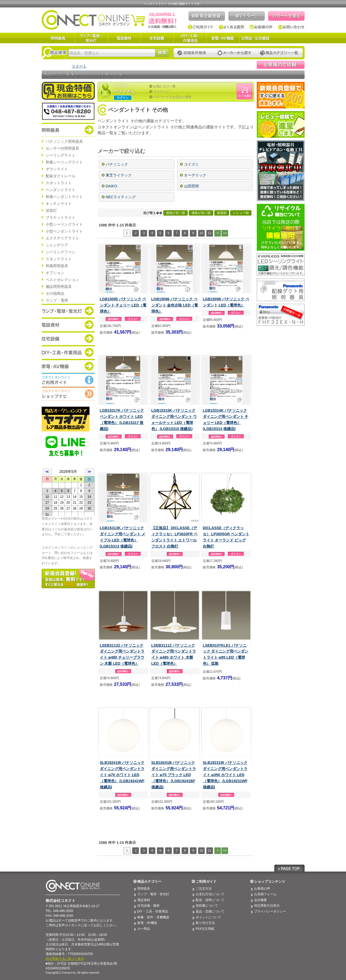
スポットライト (59, 183)
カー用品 (144, 929)
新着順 (222, 213)
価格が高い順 (201, 213)
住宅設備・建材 (148, 906)
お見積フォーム (265, 894)
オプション (55, 273)
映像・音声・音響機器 (153, 917)
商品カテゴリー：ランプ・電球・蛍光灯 (68, 311)
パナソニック (117, 164)
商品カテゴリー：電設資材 (68, 325)
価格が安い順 (176, 213)
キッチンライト (59, 204)
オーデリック (195, 175)
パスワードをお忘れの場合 (173, 97)
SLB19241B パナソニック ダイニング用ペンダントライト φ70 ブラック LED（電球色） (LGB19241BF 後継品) (174, 775)
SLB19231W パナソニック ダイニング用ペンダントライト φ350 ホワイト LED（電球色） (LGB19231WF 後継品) (225, 775)
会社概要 (260, 900)
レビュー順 (241, 213)
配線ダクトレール (61, 176)
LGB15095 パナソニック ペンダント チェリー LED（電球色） (123, 305)
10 (201, 233)
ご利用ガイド (201, 27)
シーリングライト (61, 155)
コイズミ (191, 164)
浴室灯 (51, 211)
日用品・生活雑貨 (255, 38)
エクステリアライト (62, 238)
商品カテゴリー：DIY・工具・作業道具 (68, 352)
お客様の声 (261, 27)
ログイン (123, 98)
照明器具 (58, 38)
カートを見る (286, 16)
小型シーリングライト (64, 224)
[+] (152, 151)
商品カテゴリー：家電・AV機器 (68, 366)
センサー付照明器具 (62, 148)
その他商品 (55, 293)
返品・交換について (210, 911)
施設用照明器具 (59, 287)
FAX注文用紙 (205, 929)
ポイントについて (208, 917)
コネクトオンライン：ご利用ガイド (68, 380)
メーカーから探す (234, 53)
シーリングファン (61, 252)
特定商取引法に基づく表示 (65, 959)
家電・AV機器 (223, 38)
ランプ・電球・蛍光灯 (91, 38)
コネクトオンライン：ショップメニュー (68, 394)
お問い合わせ (291, 27)
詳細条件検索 (193, 53)
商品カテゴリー (149, 882)
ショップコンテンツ (270, 882)
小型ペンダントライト (64, 231)
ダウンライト (57, 169)
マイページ (247, 16)
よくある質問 (232, 27)
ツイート (79, 66)
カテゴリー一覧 (279, 53)
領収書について (207, 906)
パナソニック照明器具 (64, 141)
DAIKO (112, 186)
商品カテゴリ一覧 (57, 75)
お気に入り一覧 (165, 86)
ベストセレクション (62, 280)
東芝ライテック (119, 175)
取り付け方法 (205, 923)
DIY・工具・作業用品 (190, 38)
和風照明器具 (57, 266)
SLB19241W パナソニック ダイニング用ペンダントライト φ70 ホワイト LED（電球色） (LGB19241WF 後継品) (122, 775)
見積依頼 (281, 65)
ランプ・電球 (57, 300)
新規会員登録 (207, 16)
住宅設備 (157, 38)
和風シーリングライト (64, 162)
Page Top (289, 868)
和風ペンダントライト (64, 197)
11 (209, 233)
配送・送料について (210, 900)
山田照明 (191, 186)
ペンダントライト (61, 190)
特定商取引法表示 (267, 906)
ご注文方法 (204, 889)
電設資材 (124, 38)
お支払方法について (210, 894)
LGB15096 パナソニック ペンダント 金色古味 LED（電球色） (175, 305)
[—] (164, 151)
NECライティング (121, 197)
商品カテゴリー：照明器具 (68, 130)
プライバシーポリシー (270, 911)
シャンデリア (57, 245)
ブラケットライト (61, 217)
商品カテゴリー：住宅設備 (68, 338)
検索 (162, 53)
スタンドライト (59, 259)
